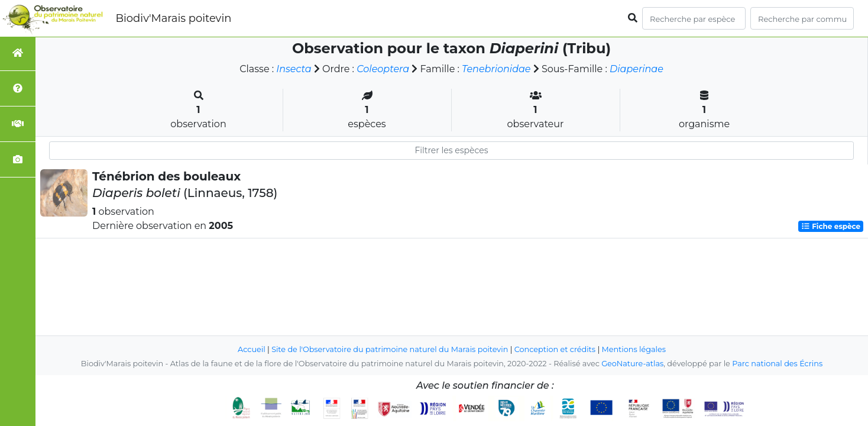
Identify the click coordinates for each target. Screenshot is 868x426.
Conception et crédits (555, 349)
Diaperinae (637, 69)
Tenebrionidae (496, 69)
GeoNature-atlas (632, 364)
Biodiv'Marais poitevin (173, 18)
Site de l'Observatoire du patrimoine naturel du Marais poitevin (390, 349)
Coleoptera (383, 69)
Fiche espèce (831, 226)
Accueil (252, 349)
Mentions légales (634, 349)
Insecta (294, 69)
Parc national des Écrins (777, 364)
